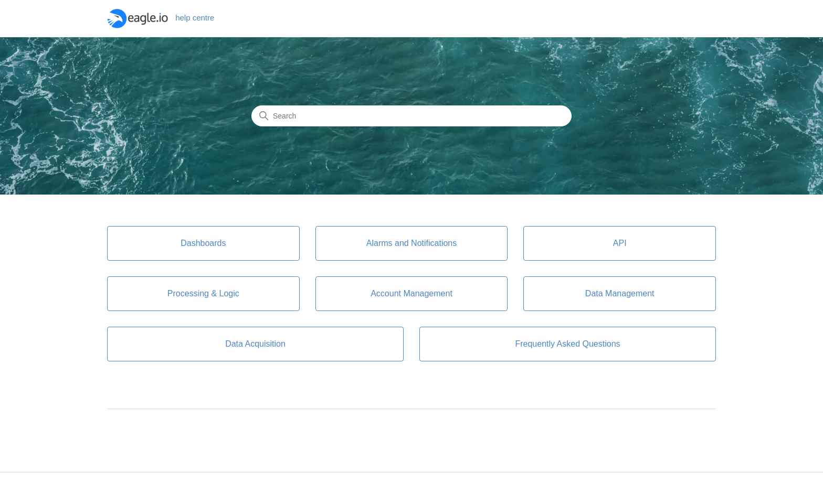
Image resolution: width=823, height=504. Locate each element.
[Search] (411, 116)
